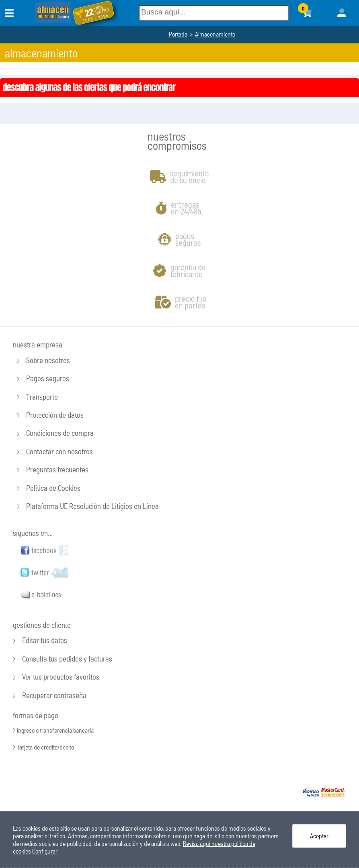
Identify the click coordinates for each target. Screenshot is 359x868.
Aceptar (319, 836)
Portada (178, 34)
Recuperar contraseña (54, 695)
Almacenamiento (215, 34)
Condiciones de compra (60, 433)
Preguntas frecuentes (57, 470)
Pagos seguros (48, 379)
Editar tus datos (45, 640)
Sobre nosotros (48, 360)
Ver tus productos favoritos (61, 677)
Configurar (45, 851)
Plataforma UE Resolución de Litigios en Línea (92, 506)
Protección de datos (55, 415)
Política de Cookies (53, 488)
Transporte (42, 397)
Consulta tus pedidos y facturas (67, 659)
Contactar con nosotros (59, 451)
